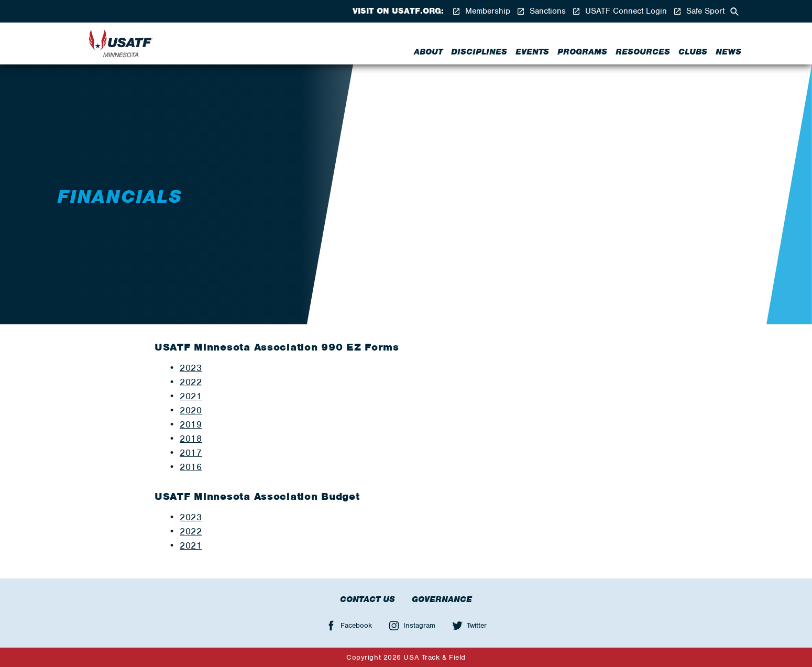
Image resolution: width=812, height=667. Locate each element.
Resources (643, 52)
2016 (191, 467)
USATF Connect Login (619, 11)
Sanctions (541, 11)
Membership (481, 11)
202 (188, 382)
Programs (582, 52)
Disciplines (479, 52)
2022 (191, 531)
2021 (191, 396)
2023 (191, 368)
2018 (191, 439)
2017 (191, 453)
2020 (191, 410)
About (428, 52)
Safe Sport (699, 11)
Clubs (693, 52)
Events (532, 52)
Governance (442, 599)
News (728, 52)
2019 (191, 424)
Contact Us (367, 599)
